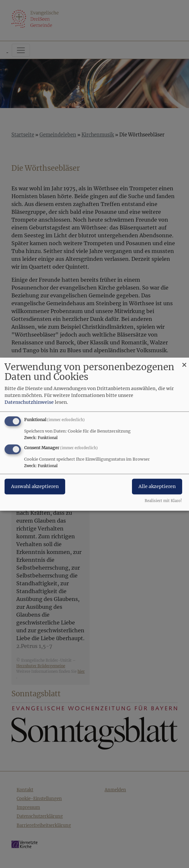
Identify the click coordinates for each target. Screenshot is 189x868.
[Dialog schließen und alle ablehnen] (184, 362)
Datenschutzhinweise (29, 402)
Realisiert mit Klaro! (163, 501)
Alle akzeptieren (157, 486)
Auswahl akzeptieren (35, 486)
